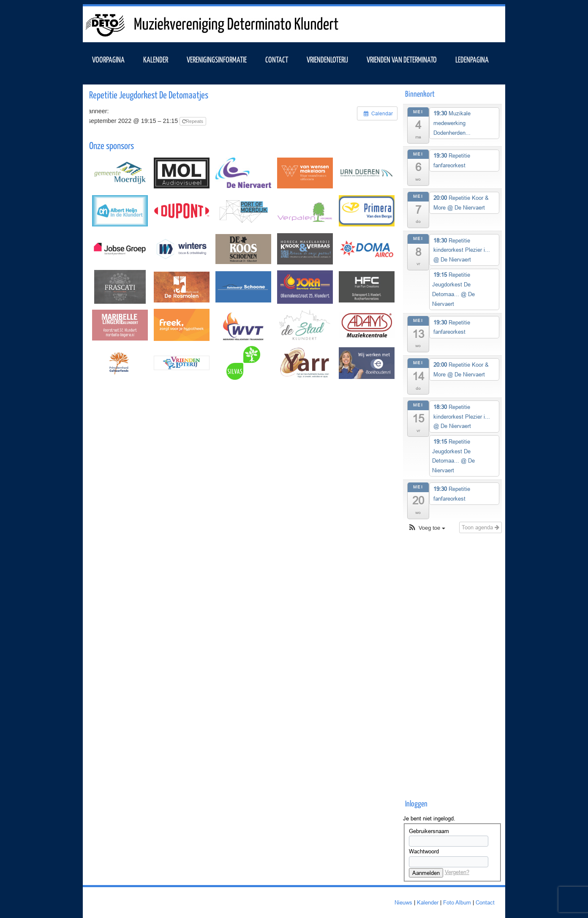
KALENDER (156, 59)
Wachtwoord (424, 851)
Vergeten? (457, 872)
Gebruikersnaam (429, 831)
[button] (426, 528)
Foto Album (457, 902)
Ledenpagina (472, 59)
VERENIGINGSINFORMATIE (217, 59)
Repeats (193, 121)
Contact (277, 59)
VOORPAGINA (108, 59)
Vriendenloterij (327, 59)
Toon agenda (480, 527)
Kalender (428, 902)
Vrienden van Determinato (402, 59)
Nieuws (403, 902)
